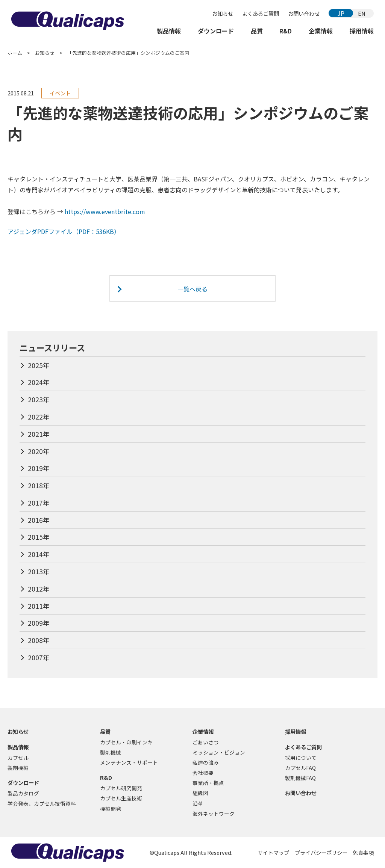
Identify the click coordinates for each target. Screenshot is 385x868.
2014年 (39, 554)
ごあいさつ (206, 742)
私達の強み (206, 762)
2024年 (39, 382)
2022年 (39, 417)
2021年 (39, 434)
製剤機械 (18, 768)
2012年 (39, 589)
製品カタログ (23, 793)
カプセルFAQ (300, 768)
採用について (301, 758)
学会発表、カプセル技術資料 (42, 803)
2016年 (39, 520)
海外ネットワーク (214, 814)
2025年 (39, 365)
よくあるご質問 (261, 13)
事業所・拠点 (208, 783)
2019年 (39, 468)
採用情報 (362, 31)
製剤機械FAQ (300, 778)
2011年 (39, 606)
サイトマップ (273, 852)
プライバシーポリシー (321, 852)
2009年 (39, 623)
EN (362, 13)
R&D (286, 31)
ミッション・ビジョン (219, 752)
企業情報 (321, 31)
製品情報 (169, 31)
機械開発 (111, 809)
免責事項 (363, 852)
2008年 (39, 640)
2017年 (39, 503)
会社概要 (203, 773)
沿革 (198, 803)
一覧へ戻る (192, 289)
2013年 (39, 571)
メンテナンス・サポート (129, 762)
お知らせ (223, 13)
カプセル (18, 758)
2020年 (39, 451)
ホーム (15, 53)
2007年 (39, 657)
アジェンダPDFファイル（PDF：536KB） (64, 231)
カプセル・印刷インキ (126, 742)
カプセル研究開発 (121, 788)
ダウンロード (216, 31)
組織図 (200, 793)
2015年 (39, 537)
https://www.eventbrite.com (105, 211)
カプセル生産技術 (121, 798)
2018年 (39, 485)
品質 (257, 31)
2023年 (39, 399)
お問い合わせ (304, 13)
